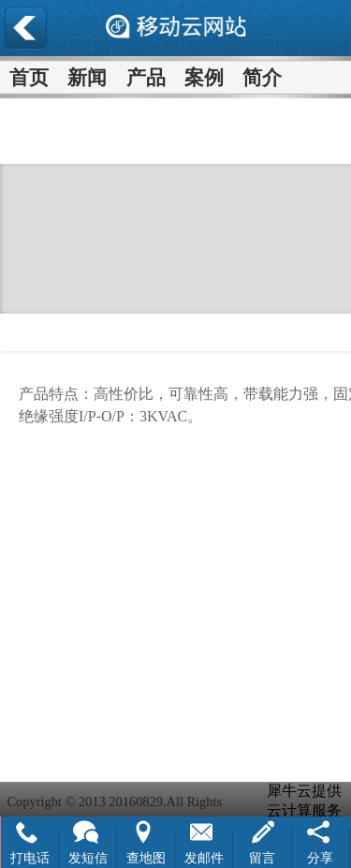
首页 (29, 77)
